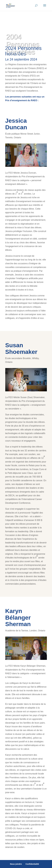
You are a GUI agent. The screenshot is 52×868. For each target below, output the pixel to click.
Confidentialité (32, 864)
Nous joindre (16, 864)
